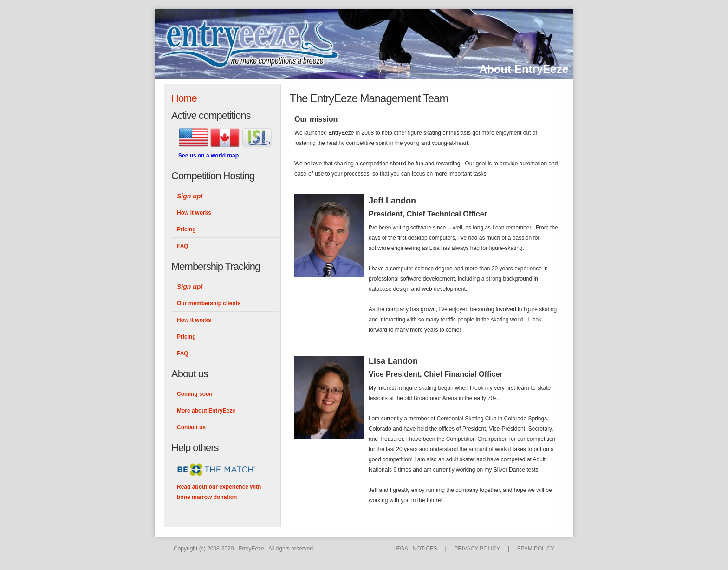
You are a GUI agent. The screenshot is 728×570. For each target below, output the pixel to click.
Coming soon (195, 394)
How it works (194, 213)
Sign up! (190, 196)
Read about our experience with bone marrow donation (219, 492)
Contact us (191, 427)
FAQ (183, 246)
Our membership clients (209, 303)
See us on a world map (208, 156)
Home (184, 98)
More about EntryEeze (206, 411)
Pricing (186, 229)
